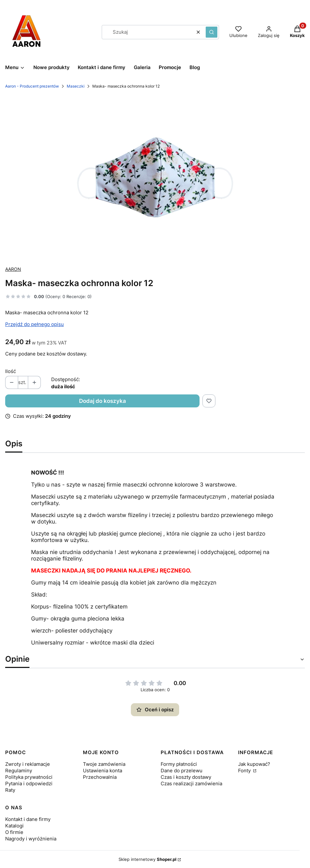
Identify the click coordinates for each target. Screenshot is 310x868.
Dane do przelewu (182, 771)
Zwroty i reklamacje (28, 764)
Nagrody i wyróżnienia (31, 839)
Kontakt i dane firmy (28, 819)
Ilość (11, 371)
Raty (10, 790)
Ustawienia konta (103, 771)
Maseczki (76, 86)
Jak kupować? (254, 764)
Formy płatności (179, 764)
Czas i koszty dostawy (186, 777)
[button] (212, 32)
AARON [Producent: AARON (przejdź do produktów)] (13, 269)
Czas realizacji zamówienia (191, 784)
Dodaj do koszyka (103, 401)
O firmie (14, 832)
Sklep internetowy (148, 859)
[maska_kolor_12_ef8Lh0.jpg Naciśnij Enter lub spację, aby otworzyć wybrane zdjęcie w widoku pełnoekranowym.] (155, 177)
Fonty (245, 771)
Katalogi (14, 826)
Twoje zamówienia (104, 764)
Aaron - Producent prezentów (32, 86)
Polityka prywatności (29, 777)
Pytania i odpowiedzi (29, 784)
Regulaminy (19, 771)
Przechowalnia (100, 777)
